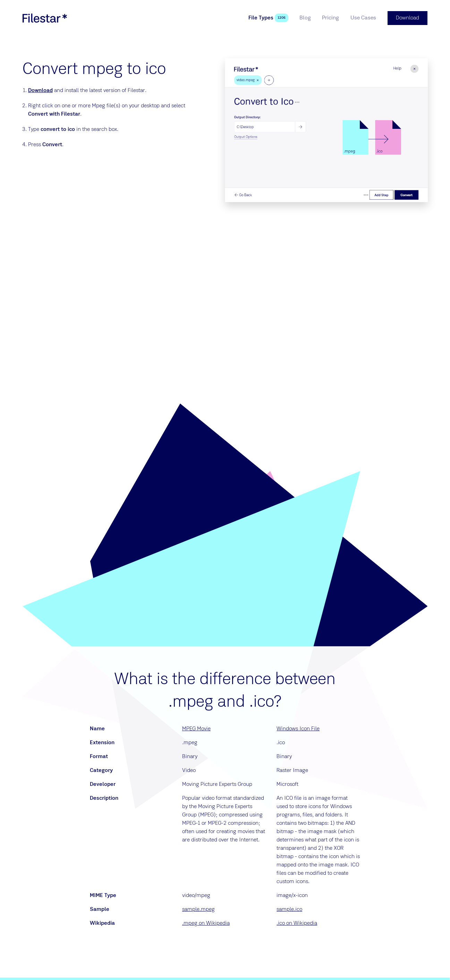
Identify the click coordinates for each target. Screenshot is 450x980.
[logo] (45, 18)
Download (40, 91)
